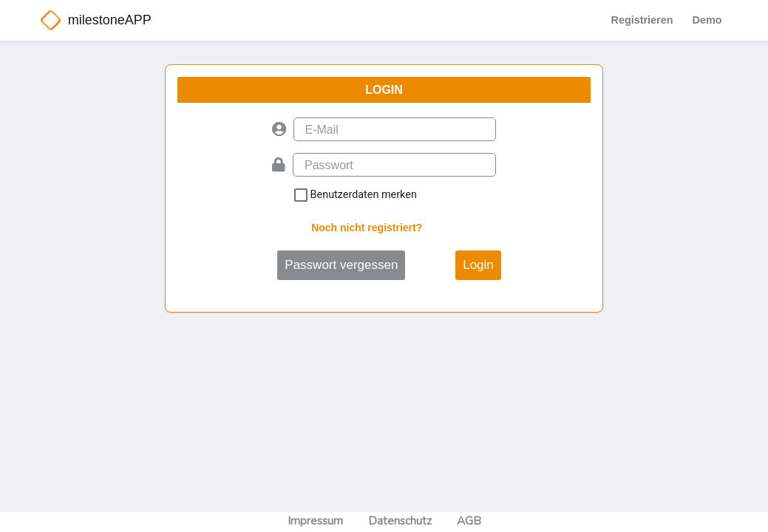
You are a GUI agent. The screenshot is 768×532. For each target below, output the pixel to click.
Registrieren (642, 20)
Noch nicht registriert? (367, 228)
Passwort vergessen (341, 265)
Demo (707, 20)
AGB (469, 521)
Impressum (315, 521)
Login (478, 265)
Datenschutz (400, 521)
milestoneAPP (110, 20)
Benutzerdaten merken (424, 195)
